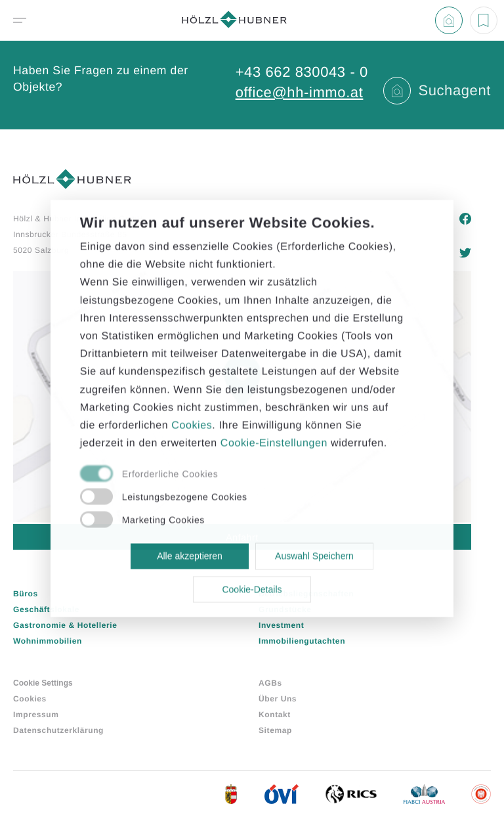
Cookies (30, 699)
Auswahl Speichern (314, 556)
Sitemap (275, 730)
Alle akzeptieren (190, 556)
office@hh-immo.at (300, 92)
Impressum (36, 715)
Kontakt (275, 715)
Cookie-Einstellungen (274, 444)
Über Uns (278, 699)
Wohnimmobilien (48, 641)
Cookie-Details (252, 589)
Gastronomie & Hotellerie (65, 625)
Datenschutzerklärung (58, 730)
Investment (281, 625)
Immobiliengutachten (302, 641)
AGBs (270, 683)
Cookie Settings (43, 683)
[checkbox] (238, 475)
